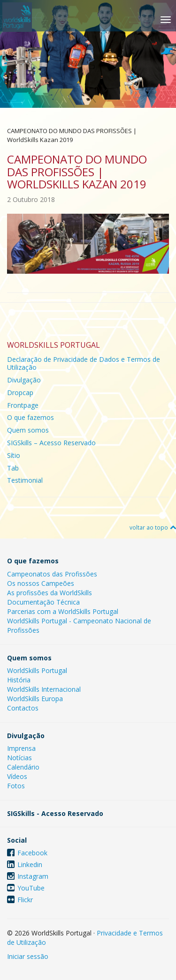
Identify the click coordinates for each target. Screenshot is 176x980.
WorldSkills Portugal (37, 670)
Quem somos (28, 430)
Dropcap (20, 393)
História (19, 680)
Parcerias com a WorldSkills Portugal (63, 611)
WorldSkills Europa (35, 699)
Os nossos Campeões (41, 583)
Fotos (16, 786)
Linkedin (30, 864)
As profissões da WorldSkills (50, 593)
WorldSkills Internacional (44, 689)
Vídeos (17, 776)
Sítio (14, 455)
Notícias (19, 758)
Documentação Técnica (43, 602)
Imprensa (21, 748)
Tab (13, 468)
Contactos (23, 708)
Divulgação (24, 380)
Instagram (33, 876)
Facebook (32, 853)
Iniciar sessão (28, 956)
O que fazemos (31, 417)
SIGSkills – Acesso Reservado (51, 443)
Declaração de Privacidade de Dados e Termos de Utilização (84, 363)
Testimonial (25, 480)
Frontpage (23, 405)
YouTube (31, 888)
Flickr (25, 900)
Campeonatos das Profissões (52, 574)
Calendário (23, 767)
